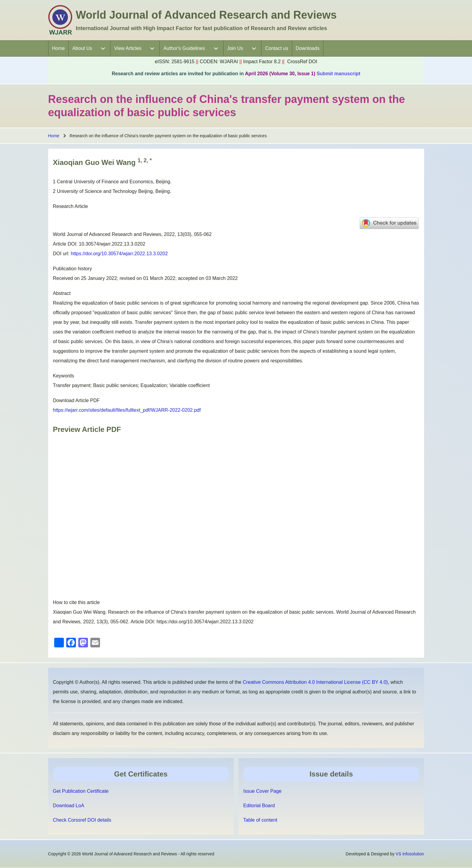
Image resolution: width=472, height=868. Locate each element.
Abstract (62, 293)
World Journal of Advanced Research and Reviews (206, 15)
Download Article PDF (77, 400)
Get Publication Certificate (81, 791)
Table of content (260, 820)
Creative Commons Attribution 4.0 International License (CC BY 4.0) (315, 682)
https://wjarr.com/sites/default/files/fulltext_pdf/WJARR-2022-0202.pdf (127, 410)
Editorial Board (259, 806)
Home (54, 136)
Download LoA (69, 806)
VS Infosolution (410, 854)
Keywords (64, 376)
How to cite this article (77, 602)
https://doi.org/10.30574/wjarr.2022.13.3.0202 (119, 254)
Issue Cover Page (263, 791)
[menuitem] (59, 48)
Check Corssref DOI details (82, 820)
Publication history (73, 269)
